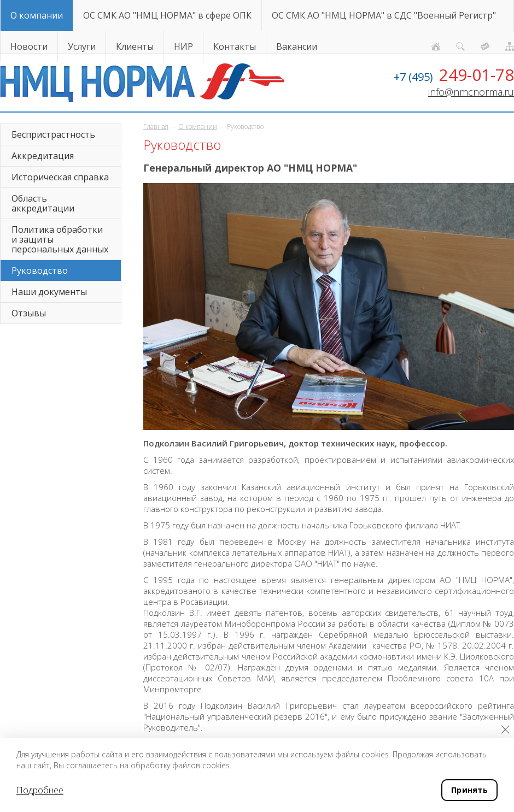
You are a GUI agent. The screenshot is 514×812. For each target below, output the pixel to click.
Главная (156, 126)
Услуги (82, 46)
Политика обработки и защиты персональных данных (60, 239)
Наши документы (49, 292)
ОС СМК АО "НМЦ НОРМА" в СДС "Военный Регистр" (384, 15)
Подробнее (40, 790)
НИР (183, 46)
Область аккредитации (43, 203)
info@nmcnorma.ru (471, 92)
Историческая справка (60, 177)
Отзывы (29, 313)
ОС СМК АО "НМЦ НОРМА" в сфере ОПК (167, 15)
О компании (37, 15)
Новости (29, 46)
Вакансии (297, 46)
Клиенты (135, 46)
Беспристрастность (53, 134)
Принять (469, 790)
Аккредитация (43, 156)
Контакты (235, 46)
